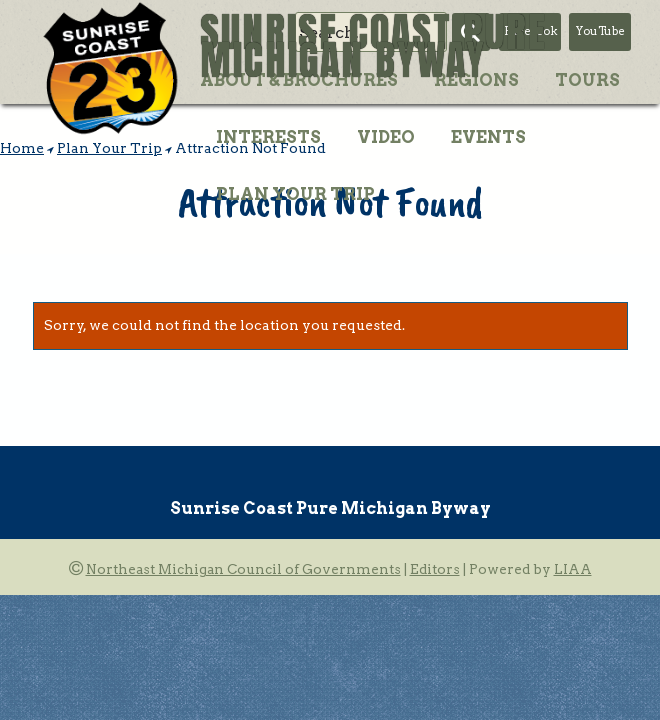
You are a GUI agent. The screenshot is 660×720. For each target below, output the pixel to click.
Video (386, 137)
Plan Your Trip (295, 194)
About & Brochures (299, 80)
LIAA (573, 569)
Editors (435, 569)
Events (488, 137)
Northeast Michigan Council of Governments (243, 569)
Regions (476, 80)
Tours (587, 80)
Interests (268, 137)
